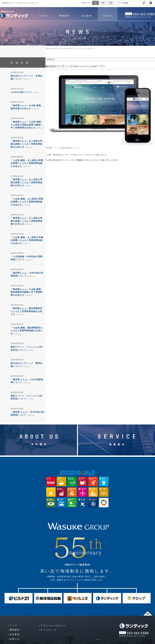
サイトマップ (48, 615)
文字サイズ (86, 3)
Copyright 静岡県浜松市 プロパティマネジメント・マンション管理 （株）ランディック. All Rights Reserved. (43, 639)
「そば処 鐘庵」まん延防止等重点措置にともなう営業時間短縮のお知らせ (27, 159)
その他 (34, 92)
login (151, 3)
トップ (13, 610)
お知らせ (23, 79)
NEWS (106, 16)
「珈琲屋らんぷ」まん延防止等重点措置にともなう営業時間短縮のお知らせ (26, 141)
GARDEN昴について (21, 91)
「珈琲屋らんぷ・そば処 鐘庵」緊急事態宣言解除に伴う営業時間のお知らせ (27, 283)
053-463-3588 (145, 14)
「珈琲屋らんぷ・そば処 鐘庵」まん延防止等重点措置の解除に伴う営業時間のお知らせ (27, 123)
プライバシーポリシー (54, 611)
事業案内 (64, 16)
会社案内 (85, 16)
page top (148, 599)
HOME (43, 16)
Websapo (77, 642)
